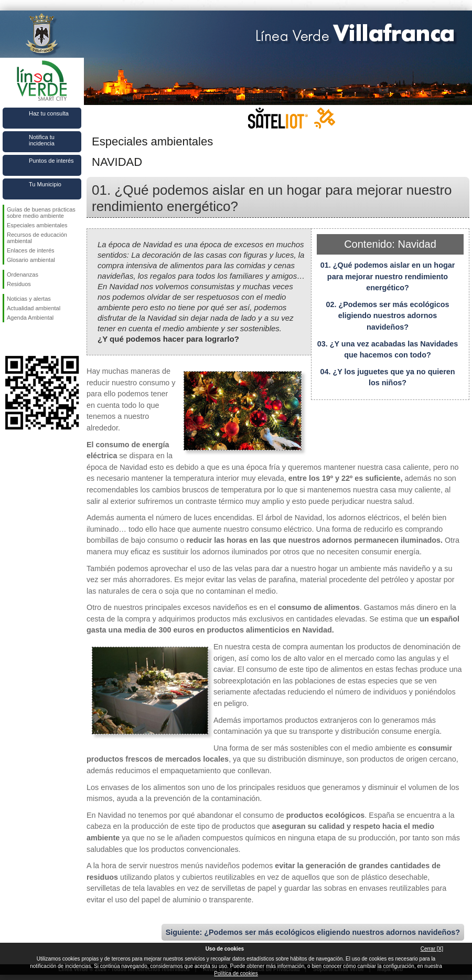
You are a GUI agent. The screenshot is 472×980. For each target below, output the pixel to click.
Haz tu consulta (49, 113)
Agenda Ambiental (30, 318)
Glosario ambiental (31, 260)
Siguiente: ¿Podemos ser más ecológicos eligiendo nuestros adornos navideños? (313, 932)
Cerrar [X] (432, 949)
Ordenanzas (23, 275)
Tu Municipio (45, 184)
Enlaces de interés (31, 250)
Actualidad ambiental (34, 308)
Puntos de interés (51, 161)
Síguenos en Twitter (26, 339)
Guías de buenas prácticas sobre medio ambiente (41, 213)
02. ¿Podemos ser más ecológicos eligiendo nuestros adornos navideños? (387, 316)
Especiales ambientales (37, 225)
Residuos (19, 284)
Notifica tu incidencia (42, 140)
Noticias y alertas (29, 299)
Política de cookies (236, 973)
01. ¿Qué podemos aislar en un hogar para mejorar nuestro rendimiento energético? (388, 276)
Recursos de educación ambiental (37, 238)
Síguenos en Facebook (9, 339)
